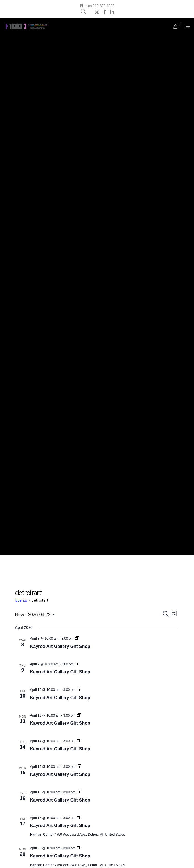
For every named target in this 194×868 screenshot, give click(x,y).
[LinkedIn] (112, 12)
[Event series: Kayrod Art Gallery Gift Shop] (77, 639)
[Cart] (174, 26)
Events (21, 600)
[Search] (83, 12)
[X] (97, 12)
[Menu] (186, 26)
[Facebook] (105, 12)
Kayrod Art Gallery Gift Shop (60, 646)
